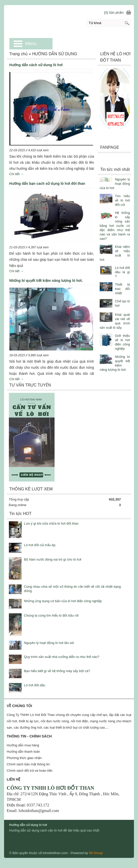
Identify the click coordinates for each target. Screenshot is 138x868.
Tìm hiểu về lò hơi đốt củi (122, 200)
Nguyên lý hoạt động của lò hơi (115, 184)
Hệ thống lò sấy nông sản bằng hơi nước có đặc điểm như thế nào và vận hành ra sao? (115, 226)
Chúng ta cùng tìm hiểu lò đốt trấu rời (51, 615)
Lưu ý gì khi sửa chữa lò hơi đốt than (51, 523)
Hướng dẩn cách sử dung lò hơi (36, 65)
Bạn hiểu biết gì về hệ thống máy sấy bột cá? (57, 671)
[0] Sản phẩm (114, 13)
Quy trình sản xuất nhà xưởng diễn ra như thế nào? (62, 657)
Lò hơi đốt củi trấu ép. (40, 545)
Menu (31, 44)
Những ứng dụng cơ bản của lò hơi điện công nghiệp (63, 601)
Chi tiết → (17, 174)
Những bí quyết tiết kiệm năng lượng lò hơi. (46, 281)
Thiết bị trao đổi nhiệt (122, 289)
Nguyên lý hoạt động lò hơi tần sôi (49, 643)
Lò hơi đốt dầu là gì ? (122, 272)
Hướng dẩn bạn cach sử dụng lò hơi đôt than (47, 183)
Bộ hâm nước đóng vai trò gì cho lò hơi (53, 559)
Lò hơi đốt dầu (35, 685)
